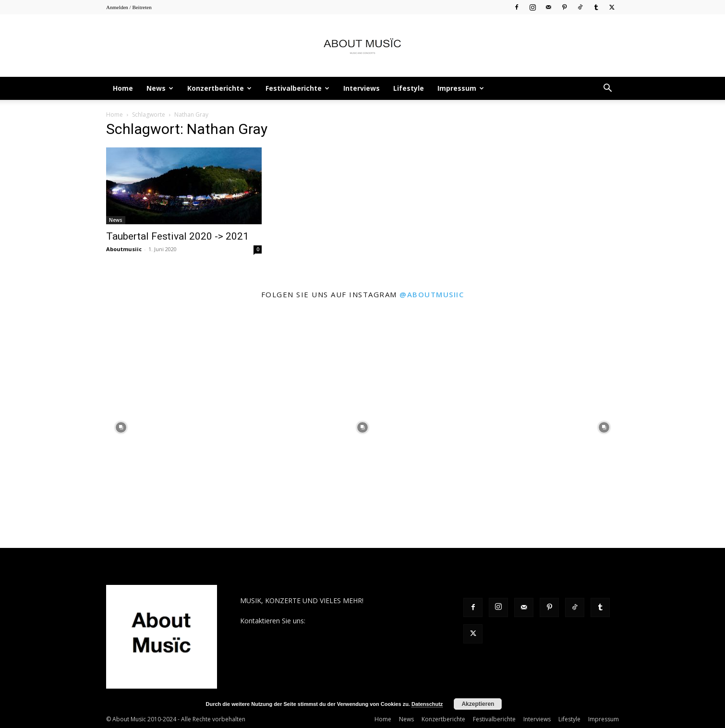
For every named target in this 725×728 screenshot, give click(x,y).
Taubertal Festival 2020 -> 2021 (177, 236)
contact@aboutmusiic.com (349, 621)
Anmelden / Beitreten (129, 7)
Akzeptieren (478, 704)
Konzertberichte (219, 88)
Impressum (461, 88)
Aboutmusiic (124, 249)
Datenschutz (427, 704)
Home (123, 88)
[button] (607, 89)
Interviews (362, 88)
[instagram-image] (121, 427)
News (160, 88)
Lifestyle (409, 88)
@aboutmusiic (432, 294)
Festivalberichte (297, 88)
